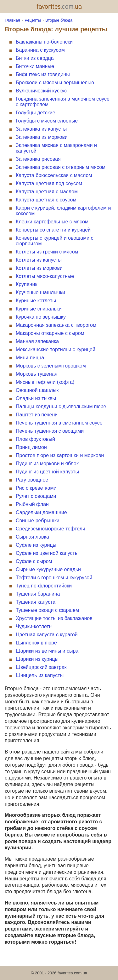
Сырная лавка (32, 537)
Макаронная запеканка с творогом (56, 325)
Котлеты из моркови (39, 268)
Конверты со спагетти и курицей (53, 230)
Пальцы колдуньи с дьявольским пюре (61, 407)
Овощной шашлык (37, 390)
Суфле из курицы (36, 545)
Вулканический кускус (41, 91)
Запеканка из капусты (41, 129)
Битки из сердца (35, 58)
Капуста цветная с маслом (47, 192)
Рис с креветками (36, 488)
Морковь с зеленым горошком (51, 366)
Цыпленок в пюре (36, 643)
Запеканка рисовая (38, 159)
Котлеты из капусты (39, 260)
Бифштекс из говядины (43, 74)
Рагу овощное (32, 480)
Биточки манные (35, 66)
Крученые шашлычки (40, 292)
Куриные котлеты (36, 301)
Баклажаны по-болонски (44, 42)
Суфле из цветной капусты (47, 553)
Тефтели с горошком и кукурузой (54, 578)
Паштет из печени (37, 415)
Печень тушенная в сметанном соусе (59, 423)
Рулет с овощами (36, 496)
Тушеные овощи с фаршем (47, 610)
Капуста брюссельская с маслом (54, 175)
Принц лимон (31, 447)
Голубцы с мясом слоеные (47, 121)
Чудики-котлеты (34, 626)
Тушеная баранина (38, 594)
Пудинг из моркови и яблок (47, 464)
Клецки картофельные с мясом (52, 222)
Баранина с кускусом (40, 50)
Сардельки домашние (41, 512)
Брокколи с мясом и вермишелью (55, 83)
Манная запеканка (37, 341)
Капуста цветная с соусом (46, 200)
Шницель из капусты (40, 675)
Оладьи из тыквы (36, 398)
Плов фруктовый (35, 439)
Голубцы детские (36, 113)
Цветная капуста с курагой (47, 635)
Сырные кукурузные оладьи (48, 569)
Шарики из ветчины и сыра (47, 651)
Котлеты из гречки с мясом (47, 252)
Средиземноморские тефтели (51, 529)
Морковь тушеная (37, 374)
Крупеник (26, 284)
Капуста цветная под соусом (49, 183)
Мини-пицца (30, 358)
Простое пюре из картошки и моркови (60, 455)
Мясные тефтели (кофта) (45, 382)
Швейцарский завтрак (41, 667)
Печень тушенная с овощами (50, 431)
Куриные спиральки (39, 309)
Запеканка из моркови (42, 137)
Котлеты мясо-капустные (45, 276)
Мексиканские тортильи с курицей (56, 349)
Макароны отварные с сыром (50, 333)
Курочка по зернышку (41, 317)
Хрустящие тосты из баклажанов (54, 618)
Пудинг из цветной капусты (47, 472)
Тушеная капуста (36, 602)
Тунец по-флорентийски (44, 586)
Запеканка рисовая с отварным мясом (61, 167)
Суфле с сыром (34, 561)
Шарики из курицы (37, 659)
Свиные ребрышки (38, 521)
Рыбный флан (32, 504)
